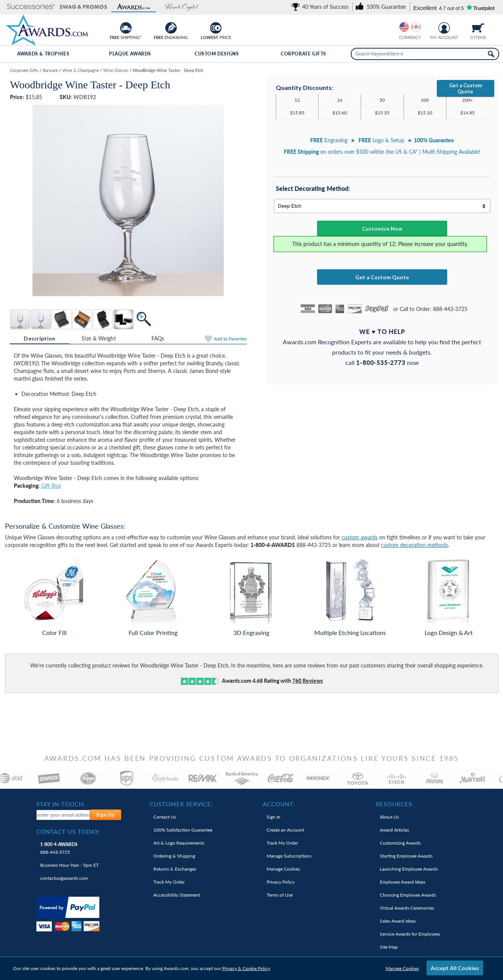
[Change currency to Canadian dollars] (416, 27)
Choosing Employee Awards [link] (408, 895)
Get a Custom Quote (466, 88)
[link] (321, 7)
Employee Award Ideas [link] (403, 882)
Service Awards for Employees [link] (410, 934)
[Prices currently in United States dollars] (404, 27)
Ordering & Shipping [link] (174, 856)
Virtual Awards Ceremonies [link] (407, 908)
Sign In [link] (273, 817)
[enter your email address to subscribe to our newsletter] (63, 815)
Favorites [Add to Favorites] (230, 339)
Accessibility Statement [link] (177, 895)
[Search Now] (491, 54)
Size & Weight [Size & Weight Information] (99, 338)
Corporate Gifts (304, 54)
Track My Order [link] (169, 882)
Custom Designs (217, 54)
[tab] (40, 339)
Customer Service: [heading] (181, 804)
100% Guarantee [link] (183, 830)
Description (39, 338)
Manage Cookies (402, 968)
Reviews (308, 681)
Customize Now (382, 229)
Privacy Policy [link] (281, 882)
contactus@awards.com (64, 878)
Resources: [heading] (395, 804)
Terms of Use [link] (280, 895)
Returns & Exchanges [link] (175, 869)
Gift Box (51, 486)
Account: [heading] (279, 804)
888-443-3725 (59, 848)
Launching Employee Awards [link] (409, 869)
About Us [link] (389, 817)
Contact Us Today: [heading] (68, 832)
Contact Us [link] (165, 817)
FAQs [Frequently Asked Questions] (158, 338)
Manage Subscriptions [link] (289, 856)
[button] (31, 7)
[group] (410, 27)
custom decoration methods (414, 545)
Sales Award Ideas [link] (398, 921)
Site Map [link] (389, 947)
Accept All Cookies (455, 968)
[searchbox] (425, 54)
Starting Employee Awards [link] (406, 856)
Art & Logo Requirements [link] (179, 843)
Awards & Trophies (43, 54)
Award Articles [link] (394, 830)
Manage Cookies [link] (283, 869)
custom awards (360, 537)
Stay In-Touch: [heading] (61, 804)
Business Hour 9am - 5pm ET (69, 865)
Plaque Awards (130, 54)
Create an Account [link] (285, 830)
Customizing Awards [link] (400, 843)
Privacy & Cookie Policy (246, 968)
